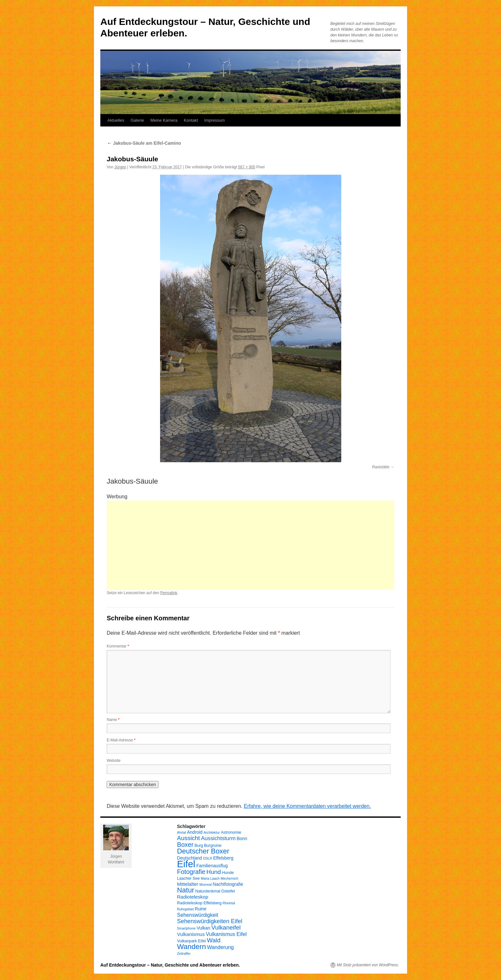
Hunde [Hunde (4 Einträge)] (228, 873)
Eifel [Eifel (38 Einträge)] (186, 864)
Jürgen (120, 167)
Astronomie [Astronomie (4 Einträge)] (231, 832)
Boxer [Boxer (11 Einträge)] (185, 845)
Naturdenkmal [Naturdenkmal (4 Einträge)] (208, 891)
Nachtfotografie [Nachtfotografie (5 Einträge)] (228, 884)
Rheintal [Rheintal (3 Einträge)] (229, 903)
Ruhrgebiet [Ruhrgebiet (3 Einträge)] (185, 909)
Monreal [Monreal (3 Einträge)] (206, 884)
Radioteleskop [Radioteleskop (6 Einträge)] (193, 897)
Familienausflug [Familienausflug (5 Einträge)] (212, 866)
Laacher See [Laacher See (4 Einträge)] (188, 878)
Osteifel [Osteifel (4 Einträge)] (228, 891)
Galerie (137, 120)
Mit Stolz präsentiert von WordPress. (368, 965)
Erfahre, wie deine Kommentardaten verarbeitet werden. (307, 806)
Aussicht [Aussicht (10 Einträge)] (189, 838)
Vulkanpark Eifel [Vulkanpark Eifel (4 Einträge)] (191, 941)
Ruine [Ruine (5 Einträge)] (200, 909)
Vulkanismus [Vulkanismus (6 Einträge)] (191, 934)
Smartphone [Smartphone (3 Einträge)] (186, 928)
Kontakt (191, 120)
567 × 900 (247, 167)
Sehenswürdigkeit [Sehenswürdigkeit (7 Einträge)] (198, 915)
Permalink (169, 593)
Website (114, 761)
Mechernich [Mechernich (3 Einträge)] (229, 878)
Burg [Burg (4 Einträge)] (199, 846)
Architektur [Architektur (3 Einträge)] (212, 832)
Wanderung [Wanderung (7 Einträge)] (220, 947)
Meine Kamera (164, 120)
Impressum (214, 120)
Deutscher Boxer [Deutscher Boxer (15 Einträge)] (203, 851)
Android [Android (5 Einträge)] (195, 832)
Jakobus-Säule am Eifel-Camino (144, 143)
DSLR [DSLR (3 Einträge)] (207, 858)
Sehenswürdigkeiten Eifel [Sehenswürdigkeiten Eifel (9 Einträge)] (210, 921)
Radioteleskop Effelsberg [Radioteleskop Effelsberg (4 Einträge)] (199, 903)
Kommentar (118, 646)
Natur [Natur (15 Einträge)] (186, 890)
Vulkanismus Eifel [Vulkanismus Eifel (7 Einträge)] (226, 934)
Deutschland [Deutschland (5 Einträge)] (189, 858)
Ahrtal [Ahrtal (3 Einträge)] (181, 832)
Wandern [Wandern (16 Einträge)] (192, 947)
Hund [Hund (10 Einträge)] (214, 872)
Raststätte (381, 467)
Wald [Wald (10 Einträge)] (214, 940)
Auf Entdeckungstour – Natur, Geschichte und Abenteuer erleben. (170, 965)
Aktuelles (116, 120)
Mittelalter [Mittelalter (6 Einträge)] (188, 884)
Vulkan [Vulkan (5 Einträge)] (203, 928)
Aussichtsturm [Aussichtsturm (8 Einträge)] (218, 838)
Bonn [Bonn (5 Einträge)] (242, 838)
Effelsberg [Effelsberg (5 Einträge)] (223, 858)
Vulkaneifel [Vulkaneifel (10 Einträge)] (226, 927)
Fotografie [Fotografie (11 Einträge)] (191, 872)
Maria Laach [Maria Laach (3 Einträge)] (210, 878)
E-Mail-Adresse (121, 740)
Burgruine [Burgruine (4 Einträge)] (213, 846)
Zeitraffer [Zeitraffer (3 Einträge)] (184, 953)
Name (113, 720)
